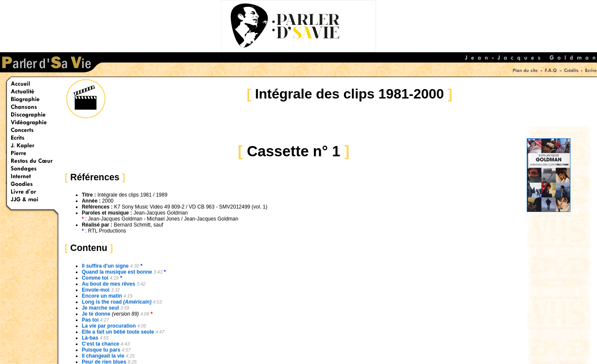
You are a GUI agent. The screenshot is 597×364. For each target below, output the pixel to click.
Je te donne (96, 314)
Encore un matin (102, 296)
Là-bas (90, 338)
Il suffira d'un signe (105, 266)
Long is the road (117, 302)
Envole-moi (96, 290)
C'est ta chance (101, 344)
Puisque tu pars (101, 350)
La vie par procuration (109, 326)
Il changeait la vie (103, 356)
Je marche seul (100, 308)
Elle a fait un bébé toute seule (118, 332)
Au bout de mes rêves (109, 284)
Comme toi (95, 278)
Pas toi (90, 320)
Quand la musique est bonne (117, 272)
